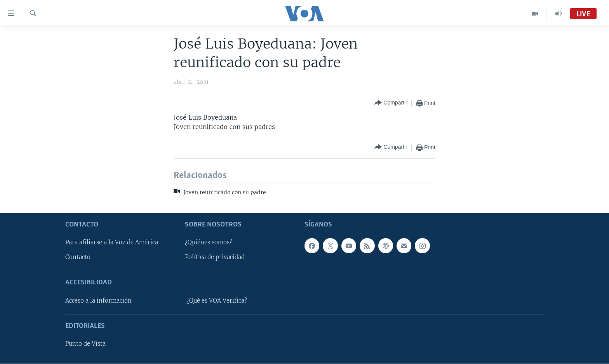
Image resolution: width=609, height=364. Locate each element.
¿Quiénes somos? (209, 243)
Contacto (78, 258)
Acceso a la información (98, 301)
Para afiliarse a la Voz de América (112, 243)
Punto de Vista (85, 344)
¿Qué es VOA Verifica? (217, 301)
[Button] (391, 103)
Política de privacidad (215, 258)
